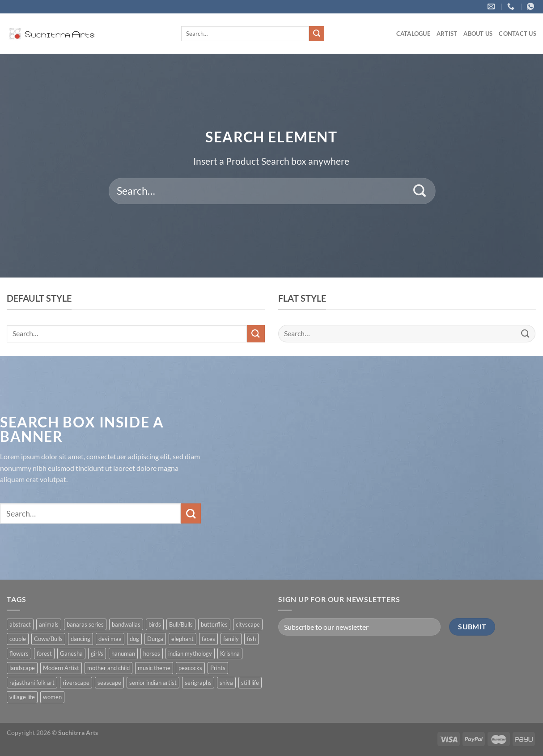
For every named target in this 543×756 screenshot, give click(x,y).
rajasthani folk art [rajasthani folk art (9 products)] (32, 683)
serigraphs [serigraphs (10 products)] (198, 683)
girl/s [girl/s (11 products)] (97, 653)
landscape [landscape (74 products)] (22, 668)
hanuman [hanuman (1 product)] (123, 653)
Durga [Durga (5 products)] (155, 639)
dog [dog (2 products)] (134, 639)
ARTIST (447, 34)
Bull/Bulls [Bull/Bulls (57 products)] (181, 624)
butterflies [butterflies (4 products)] (214, 624)
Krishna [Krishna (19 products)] (230, 653)
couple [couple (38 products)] (18, 639)
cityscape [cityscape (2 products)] (248, 624)
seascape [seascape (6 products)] (109, 683)
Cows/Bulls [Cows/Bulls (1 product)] (48, 639)
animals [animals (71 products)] (49, 624)
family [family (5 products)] (231, 639)
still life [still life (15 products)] (250, 683)
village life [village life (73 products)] (22, 697)
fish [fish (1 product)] (251, 639)
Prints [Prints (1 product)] (218, 668)
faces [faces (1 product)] (208, 639)
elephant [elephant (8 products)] (182, 639)
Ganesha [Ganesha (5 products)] (71, 653)
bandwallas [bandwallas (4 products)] (126, 624)
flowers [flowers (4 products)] (19, 653)
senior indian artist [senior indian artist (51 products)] (153, 683)
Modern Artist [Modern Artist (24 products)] (61, 668)
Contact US (518, 34)
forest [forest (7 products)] (44, 653)
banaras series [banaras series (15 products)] (85, 624)
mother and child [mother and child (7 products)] (108, 668)
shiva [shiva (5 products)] (226, 683)
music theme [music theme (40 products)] (154, 668)
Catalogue (413, 34)
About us (478, 34)
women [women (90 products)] (52, 697)
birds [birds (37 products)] (155, 624)
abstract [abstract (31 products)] (20, 624)
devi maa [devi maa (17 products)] (110, 639)
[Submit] (317, 34)
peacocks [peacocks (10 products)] (190, 668)
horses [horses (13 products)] (152, 653)
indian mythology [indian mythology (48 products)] (190, 653)
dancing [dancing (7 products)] (81, 639)
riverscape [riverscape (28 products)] (76, 683)
